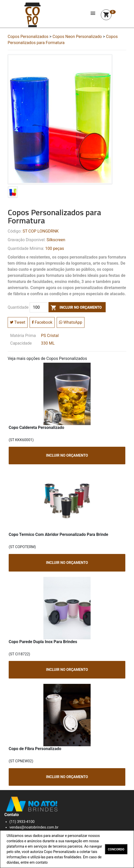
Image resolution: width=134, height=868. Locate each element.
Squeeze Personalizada (32, 15)
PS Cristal (50, 336)
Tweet (18, 322)
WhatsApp (71, 322)
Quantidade (18, 307)
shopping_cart (106, 15)
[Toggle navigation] (93, 15)
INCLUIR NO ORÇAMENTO (67, 455)
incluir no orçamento (75, 307)
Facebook (42, 322)
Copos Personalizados (28, 37)
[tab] (13, 193)
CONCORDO (116, 849)
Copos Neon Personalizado (77, 37)
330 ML (48, 343)
